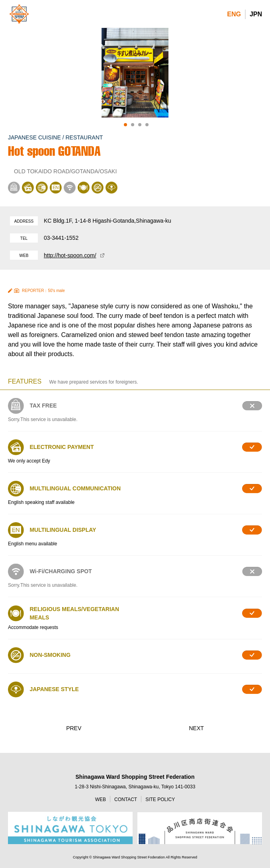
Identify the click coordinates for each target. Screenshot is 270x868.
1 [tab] (125, 125)
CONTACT (126, 799)
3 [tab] (140, 125)
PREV (74, 728)
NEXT (196, 728)
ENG (234, 14)
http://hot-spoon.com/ (70, 255)
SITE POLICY (160, 799)
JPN (256, 14)
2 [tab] (133, 125)
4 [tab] (147, 125)
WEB (101, 799)
